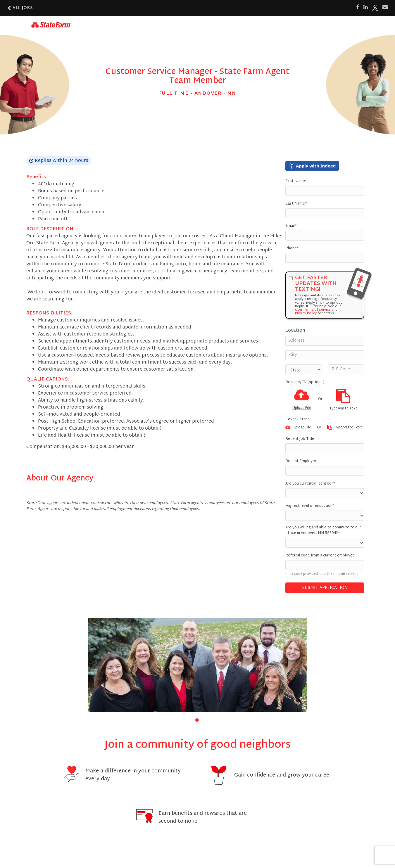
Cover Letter (297, 420)
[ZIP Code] (346, 369)
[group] (198, 665)
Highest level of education (310, 506)
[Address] (325, 341)
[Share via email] (385, 7)
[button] (197, 720)
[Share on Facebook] (358, 8)
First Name (296, 181)
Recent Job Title (300, 439)
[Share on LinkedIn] (366, 8)
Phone (292, 249)
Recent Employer (301, 461)
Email (291, 226)
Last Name (296, 204)
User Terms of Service (313, 310)
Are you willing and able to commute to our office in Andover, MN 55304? (323, 531)
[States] (304, 369)
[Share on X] (375, 8)
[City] (325, 355)
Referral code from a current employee (320, 556)
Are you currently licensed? (310, 484)
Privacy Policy (306, 313)
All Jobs (20, 8)
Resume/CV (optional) (305, 383)
